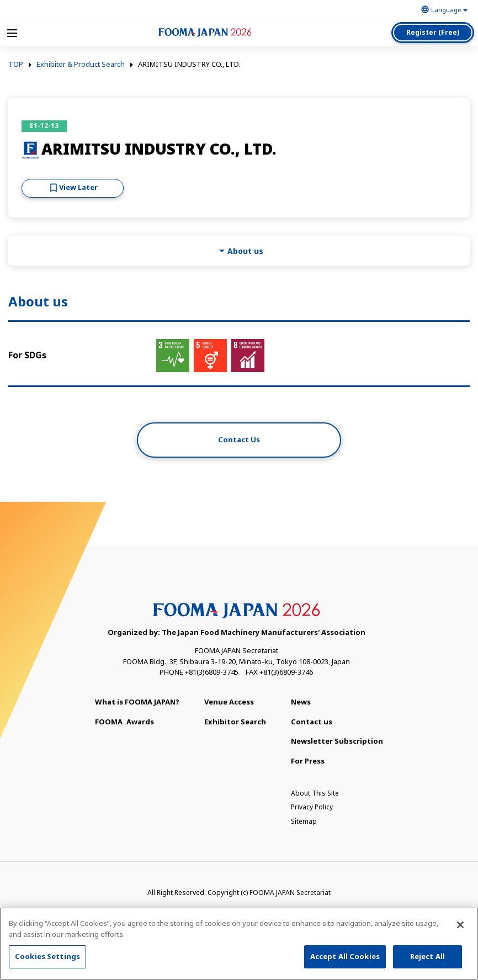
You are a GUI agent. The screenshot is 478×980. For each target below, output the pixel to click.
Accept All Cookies (345, 957)
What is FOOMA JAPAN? (137, 702)
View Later (78, 187)
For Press (308, 761)
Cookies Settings (47, 957)
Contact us (312, 722)
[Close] (460, 925)
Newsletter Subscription (337, 741)
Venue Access (229, 702)
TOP (16, 65)
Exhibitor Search (235, 722)
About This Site (315, 793)
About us (245, 251)
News (301, 702)
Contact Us (239, 439)
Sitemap (304, 821)
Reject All (427, 957)
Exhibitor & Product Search (81, 65)
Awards (124, 722)
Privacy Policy (312, 807)
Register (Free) (433, 32)
